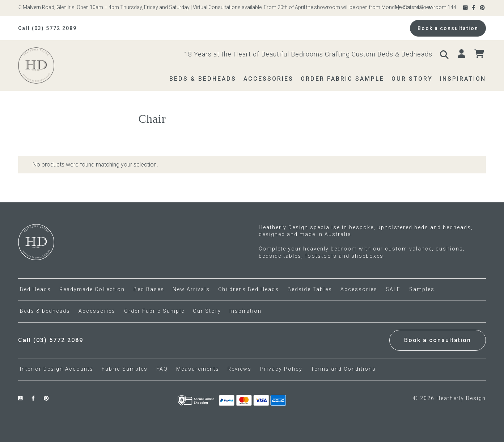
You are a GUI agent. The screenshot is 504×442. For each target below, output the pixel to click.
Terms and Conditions (343, 369)
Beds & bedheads (45, 311)
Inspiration (245, 311)
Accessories (97, 311)
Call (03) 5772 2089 (47, 28)
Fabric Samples (125, 369)
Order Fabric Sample (154, 311)
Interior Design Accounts (57, 369)
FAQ (162, 369)
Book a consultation (448, 28)
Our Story (207, 311)
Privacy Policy (281, 369)
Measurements (198, 369)
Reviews (240, 369)
